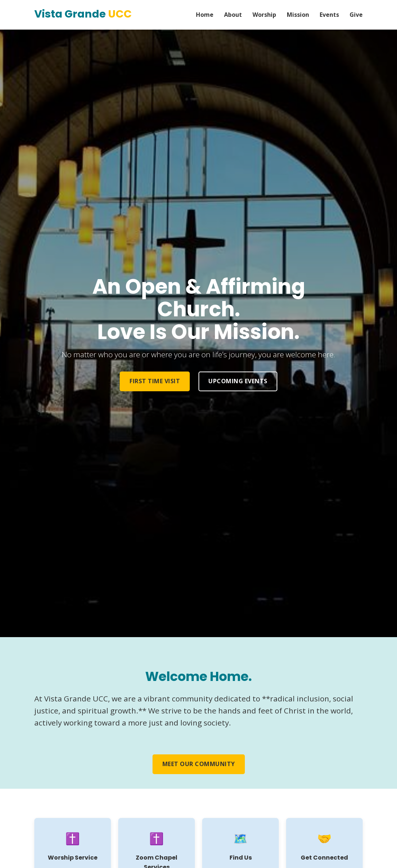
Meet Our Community (199, 764)
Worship (264, 15)
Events (329, 15)
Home (205, 15)
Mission (298, 15)
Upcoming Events (238, 381)
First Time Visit (155, 381)
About (233, 15)
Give (356, 15)
